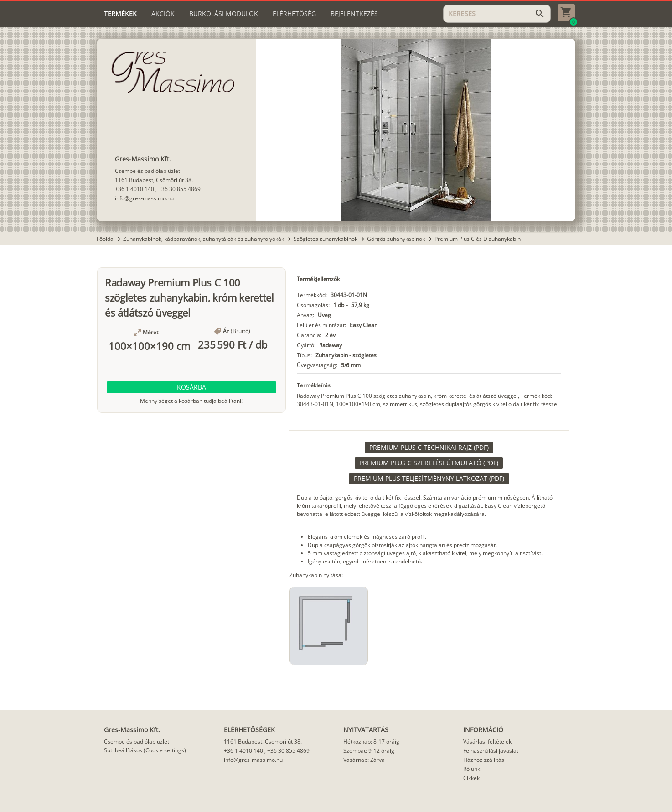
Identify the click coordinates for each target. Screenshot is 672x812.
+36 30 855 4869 (179, 189)
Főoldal (106, 239)
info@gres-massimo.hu (144, 198)
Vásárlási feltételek (487, 742)
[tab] (120, 14)
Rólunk (472, 769)
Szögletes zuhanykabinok (326, 239)
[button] (191, 387)
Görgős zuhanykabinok (397, 239)
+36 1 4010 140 (134, 189)
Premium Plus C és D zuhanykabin (478, 239)
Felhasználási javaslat (491, 751)
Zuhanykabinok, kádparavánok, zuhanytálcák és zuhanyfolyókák (204, 239)
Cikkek (471, 778)
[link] (429, 448)
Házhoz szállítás (484, 760)
